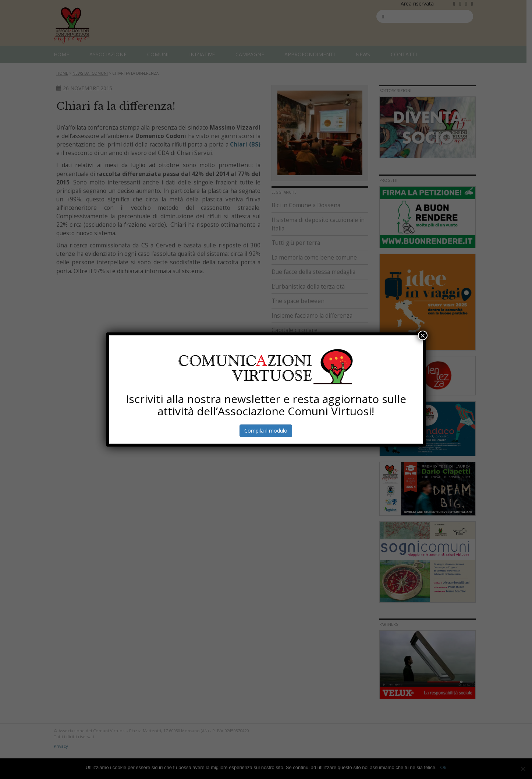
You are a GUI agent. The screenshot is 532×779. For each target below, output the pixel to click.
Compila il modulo (266, 431)
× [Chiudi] (423, 335)
